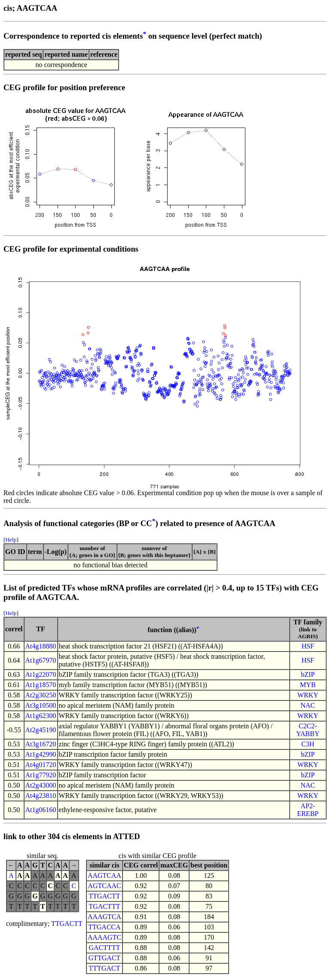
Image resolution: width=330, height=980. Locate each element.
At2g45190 (41, 730)
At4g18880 (41, 646)
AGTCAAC (104, 886)
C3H (308, 744)
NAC (308, 705)
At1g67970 (41, 660)
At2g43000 (41, 785)
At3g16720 (41, 744)
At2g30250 (41, 695)
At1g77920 (41, 775)
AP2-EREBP (308, 810)
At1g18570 (41, 685)
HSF (308, 646)
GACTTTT (105, 948)
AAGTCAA (104, 875)
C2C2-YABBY (308, 730)
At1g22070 (41, 674)
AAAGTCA (104, 917)
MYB (308, 685)
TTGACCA (104, 927)
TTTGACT (105, 968)
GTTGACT (105, 958)
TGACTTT (105, 906)
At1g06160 (41, 810)
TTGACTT (67, 924)
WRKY (308, 695)
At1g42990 (41, 754)
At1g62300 (41, 716)
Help (11, 540)
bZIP (308, 674)
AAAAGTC (104, 937)
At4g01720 (41, 765)
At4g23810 (41, 796)
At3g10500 (41, 705)
